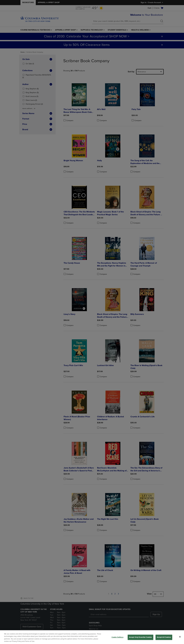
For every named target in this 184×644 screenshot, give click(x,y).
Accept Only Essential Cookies (140, 637)
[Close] (180, 637)
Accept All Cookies (164, 637)
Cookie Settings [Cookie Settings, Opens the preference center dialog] (117, 637)
